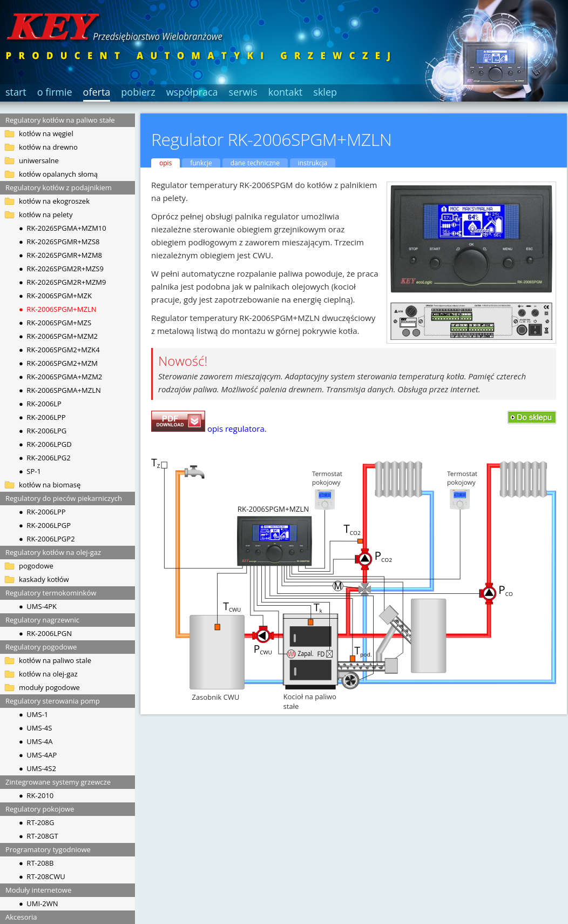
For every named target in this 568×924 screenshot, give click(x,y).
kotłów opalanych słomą (58, 174)
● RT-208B (36, 863)
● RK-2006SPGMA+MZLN (60, 390)
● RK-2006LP (40, 404)
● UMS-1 (33, 714)
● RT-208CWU (42, 876)
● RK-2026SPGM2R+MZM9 (63, 282)
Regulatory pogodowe (41, 647)
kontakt (286, 92)
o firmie (55, 92)
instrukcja (313, 163)
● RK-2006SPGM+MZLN (58, 309)
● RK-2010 (36, 795)
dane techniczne (255, 163)
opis (165, 163)
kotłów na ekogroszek (54, 201)
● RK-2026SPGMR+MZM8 (60, 255)
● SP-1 (30, 471)
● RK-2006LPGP (45, 525)
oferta (97, 92)
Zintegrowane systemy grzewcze (58, 782)
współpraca (192, 92)
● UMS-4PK (38, 606)
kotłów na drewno (48, 147)
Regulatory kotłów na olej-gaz (53, 552)
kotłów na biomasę (50, 485)
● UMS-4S (35, 728)
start (16, 92)
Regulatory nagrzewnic (42, 620)
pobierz (138, 92)
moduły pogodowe (49, 687)
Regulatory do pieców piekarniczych (64, 498)
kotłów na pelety (46, 215)
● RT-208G (36, 822)
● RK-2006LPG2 (45, 458)
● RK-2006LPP (42, 417)
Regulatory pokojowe (40, 809)
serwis (243, 92)
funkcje (201, 163)
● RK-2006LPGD (45, 444)
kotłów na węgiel (46, 133)
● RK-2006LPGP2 (47, 539)
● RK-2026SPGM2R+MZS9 (61, 269)
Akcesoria (21, 917)
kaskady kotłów (44, 579)
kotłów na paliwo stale (55, 660)
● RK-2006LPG (43, 431)
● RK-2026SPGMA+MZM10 (63, 228)
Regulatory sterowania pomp (53, 701)
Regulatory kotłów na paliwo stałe (60, 120)
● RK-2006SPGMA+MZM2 (60, 377)
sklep (325, 92)
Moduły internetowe (38, 890)
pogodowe (36, 566)
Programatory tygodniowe (48, 849)
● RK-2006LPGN (45, 633)
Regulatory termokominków (51, 593)
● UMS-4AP (38, 755)
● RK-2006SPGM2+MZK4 (59, 350)
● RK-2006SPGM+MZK (55, 296)
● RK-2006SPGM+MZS (55, 323)
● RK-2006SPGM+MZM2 (58, 336)
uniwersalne (39, 160)
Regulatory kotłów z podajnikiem (59, 188)
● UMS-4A (36, 741)
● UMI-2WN (39, 903)
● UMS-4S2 (38, 768)
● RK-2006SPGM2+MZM (58, 363)
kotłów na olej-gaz (48, 674)
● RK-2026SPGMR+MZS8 (59, 242)
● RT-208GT (39, 836)
